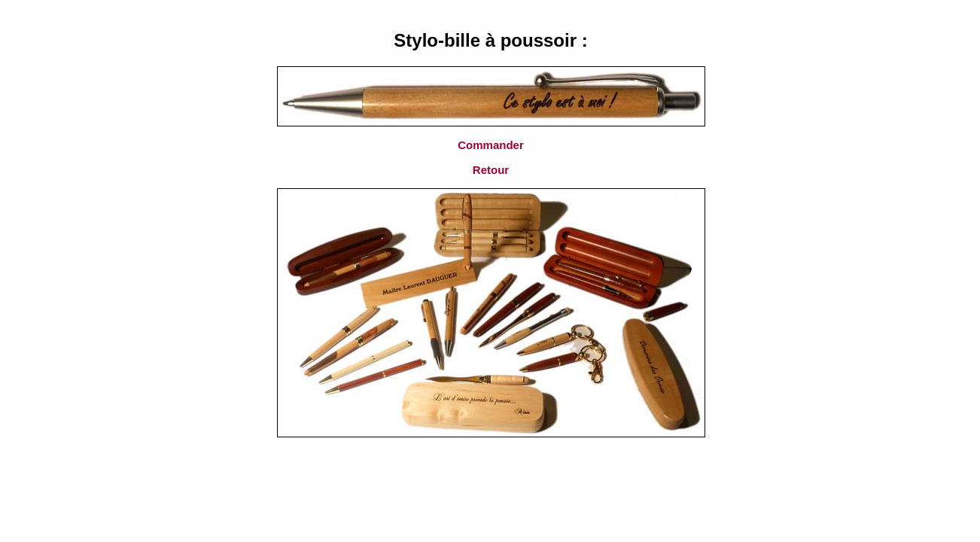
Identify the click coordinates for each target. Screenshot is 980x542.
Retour (491, 170)
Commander (491, 145)
